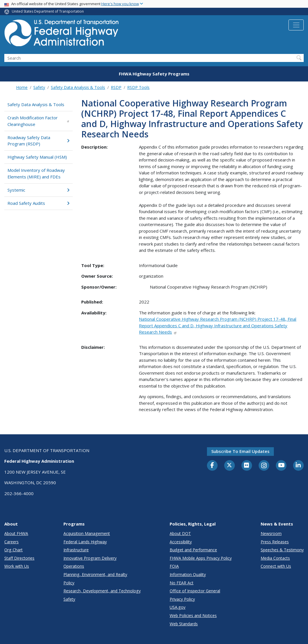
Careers (11, 542)
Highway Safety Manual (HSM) (37, 157)
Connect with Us (276, 566)
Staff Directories (19, 558)
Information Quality (188, 574)
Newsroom (271, 533)
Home (22, 87)
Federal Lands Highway (85, 542)
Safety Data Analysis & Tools (78, 87)
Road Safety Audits (38, 203)
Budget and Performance (193, 550)
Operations (74, 566)
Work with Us (17, 566)
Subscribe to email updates (240, 451)
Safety (39, 87)
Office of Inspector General (195, 591)
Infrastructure (76, 550)
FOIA (174, 566)
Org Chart (13, 550)
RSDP (116, 87)
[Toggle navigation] (296, 25)
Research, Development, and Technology (102, 591)
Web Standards (184, 624)
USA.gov (178, 607)
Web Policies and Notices (193, 615)
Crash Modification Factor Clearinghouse (38, 121)
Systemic (38, 190)
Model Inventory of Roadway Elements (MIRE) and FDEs (36, 173)
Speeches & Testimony (282, 550)
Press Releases (275, 542)
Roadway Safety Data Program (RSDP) (38, 141)
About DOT (180, 533)
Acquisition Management (87, 533)
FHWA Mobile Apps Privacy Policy (201, 558)
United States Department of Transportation (48, 11)
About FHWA (16, 533)
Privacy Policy (182, 599)
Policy (69, 583)
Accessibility (181, 542)
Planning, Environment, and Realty (95, 574)
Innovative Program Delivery (90, 558)
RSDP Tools (138, 87)
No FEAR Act (182, 583)
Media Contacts (275, 558)
